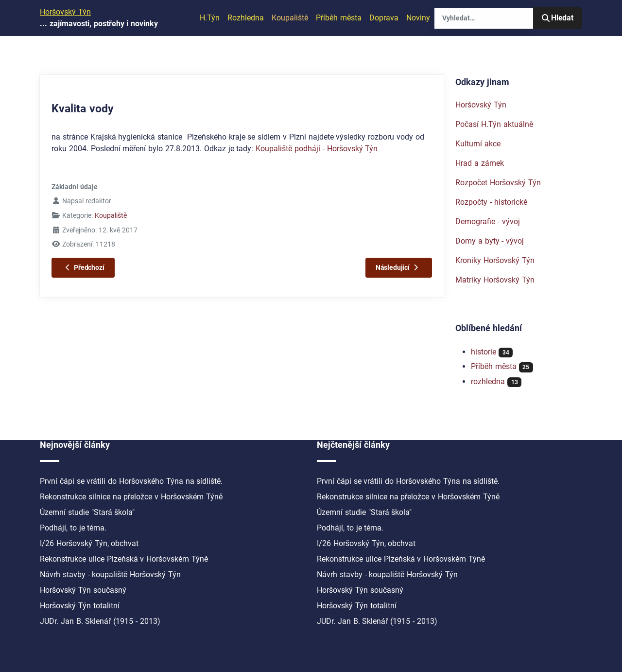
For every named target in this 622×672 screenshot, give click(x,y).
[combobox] (484, 18)
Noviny (418, 18)
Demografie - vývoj (488, 221)
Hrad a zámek (480, 163)
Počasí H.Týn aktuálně (494, 124)
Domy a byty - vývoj (490, 241)
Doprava (384, 18)
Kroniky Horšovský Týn (495, 260)
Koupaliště (290, 18)
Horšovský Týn (481, 105)
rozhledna (488, 381)
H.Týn (210, 18)
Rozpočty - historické (491, 202)
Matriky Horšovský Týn (495, 280)
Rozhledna (246, 18)
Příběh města (339, 18)
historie (484, 352)
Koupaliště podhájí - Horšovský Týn (317, 149)
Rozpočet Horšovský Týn (498, 183)
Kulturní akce (478, 144)
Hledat (558, 18)
